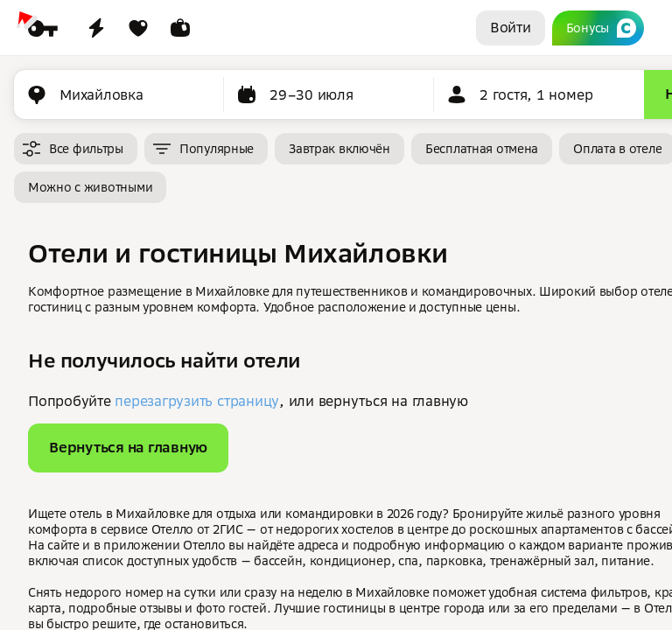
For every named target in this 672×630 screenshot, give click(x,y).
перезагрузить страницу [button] (197, 401)
